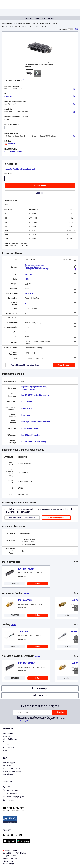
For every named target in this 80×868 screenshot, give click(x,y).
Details (38, 584)
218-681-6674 (10, 794)
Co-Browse (9, 801)
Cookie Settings (8, 864)
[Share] (76, 29)
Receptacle (29, 293)
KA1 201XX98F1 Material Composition (35, 395)
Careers (5, 742)
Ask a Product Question (56, 518)
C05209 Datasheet (28, 389)
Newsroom (7, 750)
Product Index (7, 24)
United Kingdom (10, 850)
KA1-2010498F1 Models (13, 152)
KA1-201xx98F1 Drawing (30, 435)
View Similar (64, 365)
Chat (6, 787)
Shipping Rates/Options (11, 768)
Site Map (6, 745)
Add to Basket (40, 186)
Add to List (40, 193)
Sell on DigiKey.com (10, 739)
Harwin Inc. (8, 97)
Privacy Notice (26, 721)
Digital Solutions (9, 748)
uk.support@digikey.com (14, 797)
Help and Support (9, 763)
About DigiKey (8, 733)
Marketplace (7, 736)
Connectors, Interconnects (26, 24)
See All (27, 593)
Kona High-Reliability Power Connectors (36, 422)
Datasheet (10, 144)
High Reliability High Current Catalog (34, 387)
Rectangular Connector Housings (14, 27)
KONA (27, 279)
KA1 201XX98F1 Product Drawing (34, 442)
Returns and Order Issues (12, 771)
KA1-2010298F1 (27, 402)
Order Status (7, 766)
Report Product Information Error (25, 365)
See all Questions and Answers (22, 518)
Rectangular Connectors (48, 24)
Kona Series (26, 415)
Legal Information (9, 774)
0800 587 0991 (10, 791)
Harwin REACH (27, 408)
